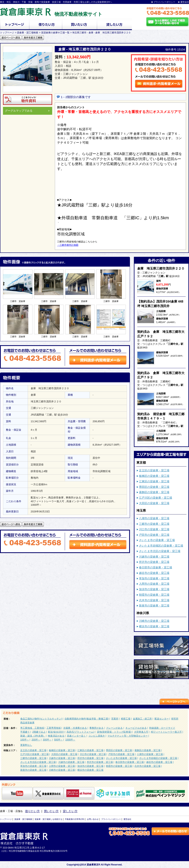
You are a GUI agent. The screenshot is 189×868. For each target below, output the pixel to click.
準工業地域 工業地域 (32, 728)
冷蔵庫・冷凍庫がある (75, 728)
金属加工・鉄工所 (142, 719)
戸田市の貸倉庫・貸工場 (154, 535)
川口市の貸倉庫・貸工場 (154, 529)
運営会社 (185, 2)
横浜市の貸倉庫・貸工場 (154, 626)
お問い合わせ (93, 819)
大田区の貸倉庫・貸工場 (154, 503)
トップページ (6, 819)
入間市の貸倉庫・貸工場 (154, 584)
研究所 (175, 719)
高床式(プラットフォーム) (80, 732)
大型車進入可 (141, 732)
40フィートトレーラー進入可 (166, 732)
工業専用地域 (54, 728)
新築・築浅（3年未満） (33, 736)
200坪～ (36, 740)
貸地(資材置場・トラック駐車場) (114, 732)
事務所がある (96, 728)
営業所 (115, 719)
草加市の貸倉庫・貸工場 (154, 578)
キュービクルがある (136, 728)
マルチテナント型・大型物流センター (128, 736)
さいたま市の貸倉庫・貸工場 (157, 540)
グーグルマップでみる (27, 111)
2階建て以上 (39, 732)
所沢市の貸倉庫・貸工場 (154, 562)
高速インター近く (76, 736)
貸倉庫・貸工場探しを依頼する (48, 819)
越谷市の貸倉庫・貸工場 (154, 573)
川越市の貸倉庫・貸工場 (154, 557)
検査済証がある (56, 736)
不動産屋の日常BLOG (74, 819)
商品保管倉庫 (27, 723)
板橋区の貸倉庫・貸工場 (154, 476)
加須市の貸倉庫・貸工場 (154, 589)
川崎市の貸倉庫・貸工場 (154, 621)
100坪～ (25, 740)
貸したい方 (70, 811)
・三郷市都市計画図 (68, 245)
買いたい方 (51, 811)
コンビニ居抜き (97, 736)
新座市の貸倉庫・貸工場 (154, 606)
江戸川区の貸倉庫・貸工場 (156, 498)
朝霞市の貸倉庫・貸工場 (154, 595)
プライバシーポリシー (164, 2)
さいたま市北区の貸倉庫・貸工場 (160, 551)
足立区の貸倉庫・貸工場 (154, 470)
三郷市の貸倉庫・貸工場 (154, 524)
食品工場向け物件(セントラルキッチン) (41, 719)
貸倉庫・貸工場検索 (23, 819)
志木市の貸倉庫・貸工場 (154, 600)
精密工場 (126, 719)
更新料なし (26, 745)
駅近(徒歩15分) (56, 732)
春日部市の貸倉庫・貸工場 (156, 567)
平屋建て (25, 732)
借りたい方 (32, 811)
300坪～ (47, 740)
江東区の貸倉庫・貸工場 (154, 481)
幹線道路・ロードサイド (162, 728)
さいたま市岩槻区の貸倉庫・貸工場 (161, 546)
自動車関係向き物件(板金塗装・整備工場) (87, 719)
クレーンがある (114, 728)
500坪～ (58, 740)
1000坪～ (70, 740)
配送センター (162, 719)
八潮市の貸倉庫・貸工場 (154, 518)
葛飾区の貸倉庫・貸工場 (154, 492)
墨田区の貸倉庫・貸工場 (154, 487)
